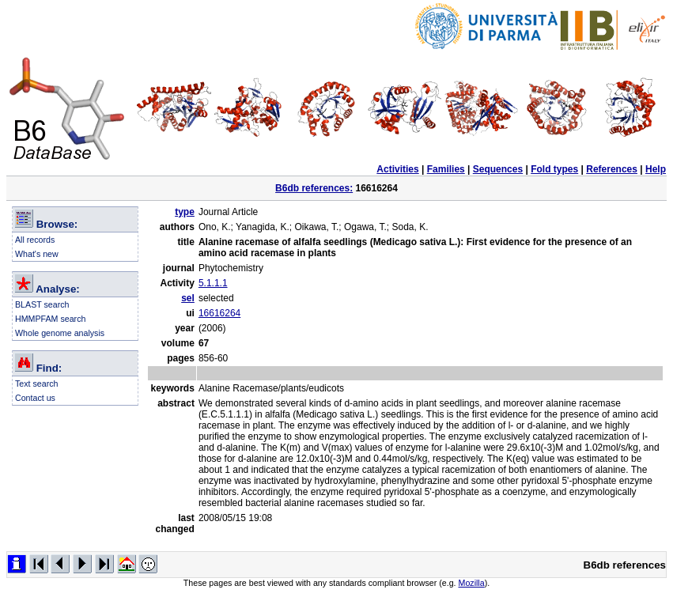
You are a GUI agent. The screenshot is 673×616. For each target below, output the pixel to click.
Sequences (498, 169)
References (612, 169)
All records (35, 240)
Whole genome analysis (60, 333)
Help (656, 169)
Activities (397, 169)
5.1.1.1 (213, 283)
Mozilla (472, 583)
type (185, 212)
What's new (37, 254)
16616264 (219, 313)
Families (446, 169)
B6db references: (314, 188)
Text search (37, 384)
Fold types (554, 169)
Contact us (35, 398)
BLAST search (42, 304)
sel (188, 298)
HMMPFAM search (50, 319)
